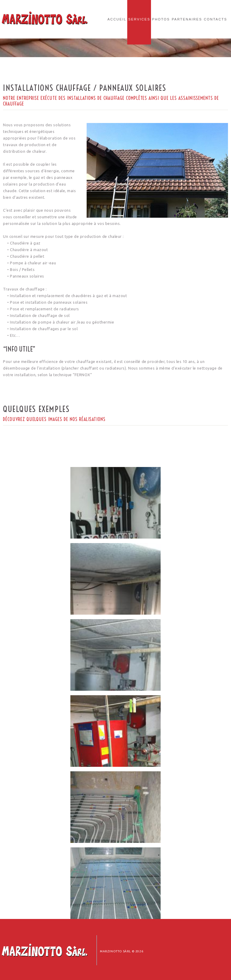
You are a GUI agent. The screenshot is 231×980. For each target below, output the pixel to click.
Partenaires (187, 19)
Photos (161, 19)
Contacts (216, 19)
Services (139, 19)
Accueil (117, 19)
